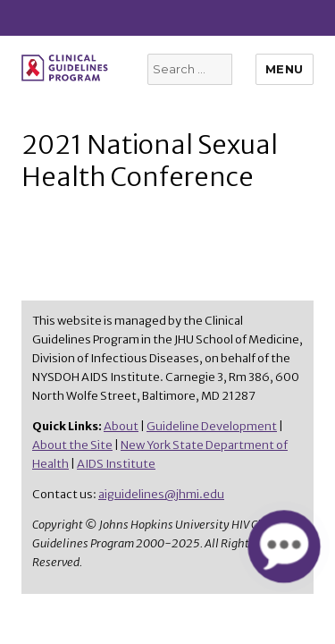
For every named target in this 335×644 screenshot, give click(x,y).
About (121, 426)
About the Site (72, 445)
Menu (285, 69)
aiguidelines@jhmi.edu (161, 494)
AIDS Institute (116, 464)
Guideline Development (212, 426)
